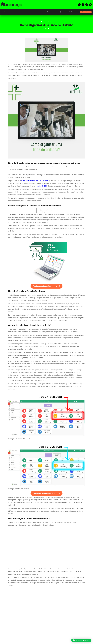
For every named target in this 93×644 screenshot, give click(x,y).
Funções (4, 12)
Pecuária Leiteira (47, 22)
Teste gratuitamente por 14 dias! (46, 286)
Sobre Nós (45, 12)
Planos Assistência (32, 12)
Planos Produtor (16, 12)
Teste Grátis (86, 12)
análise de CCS (42, 186)
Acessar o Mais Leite (69, 12)
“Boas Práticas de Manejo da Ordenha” (35, 181)
